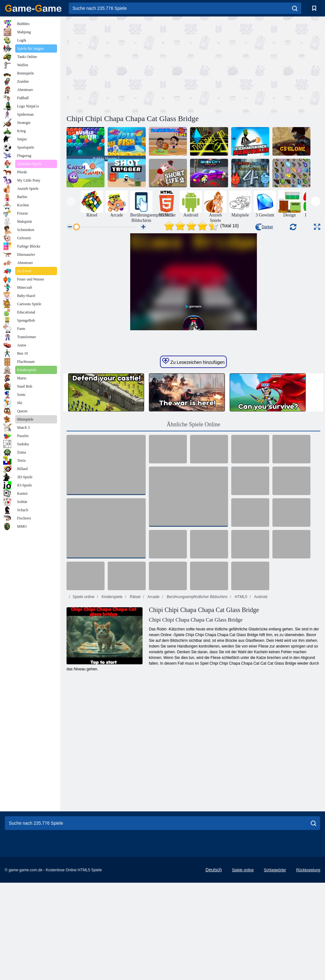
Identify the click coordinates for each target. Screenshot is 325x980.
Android (260, 694)
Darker (264, 227)
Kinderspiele (111, 694)
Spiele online (83, 694)
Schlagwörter (275, 967)
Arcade (153, 694)
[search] (295, 8)
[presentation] (71, 201)
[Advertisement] (130, 64)
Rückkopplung (308, 967)
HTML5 (241, 694)
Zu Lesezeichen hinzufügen (193, 459)
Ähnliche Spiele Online (193, 522)
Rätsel (134, 694)
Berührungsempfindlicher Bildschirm (197, 694)
